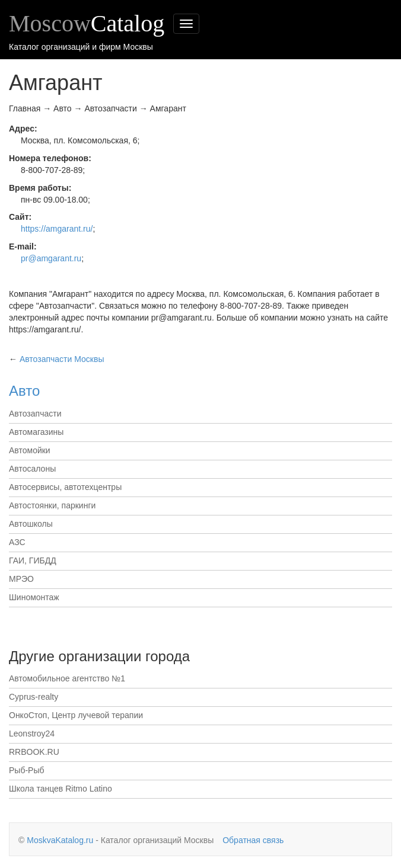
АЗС (17, 542)
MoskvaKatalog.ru (60, 840)
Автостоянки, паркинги (52, 505)
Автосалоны (32, 469)
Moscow (87, 23)
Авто (24, 391)
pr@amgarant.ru (51, 258)
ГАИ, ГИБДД (33, 560)
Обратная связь (253, 840)
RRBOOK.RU (34, 752)
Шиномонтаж (34, 597)
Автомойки (30, 450)
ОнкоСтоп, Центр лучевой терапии (76, 715)
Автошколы (31, 524)
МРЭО (21, 579)
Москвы (62, 359)
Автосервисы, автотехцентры (65, 487)
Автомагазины (36, 432)
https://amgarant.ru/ (57, 229)
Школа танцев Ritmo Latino (61, 789)
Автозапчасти (35, 414)
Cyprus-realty (34, 697)
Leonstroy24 (32, 734)
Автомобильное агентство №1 (67, 678)
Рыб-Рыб (27, 770)
